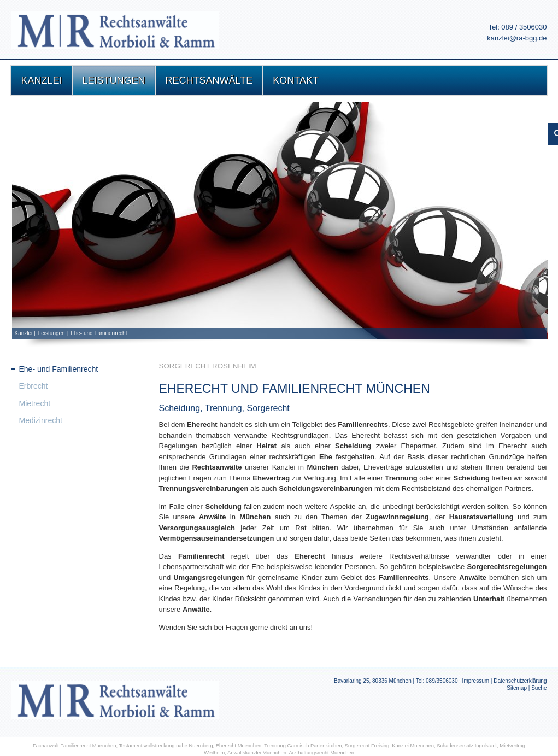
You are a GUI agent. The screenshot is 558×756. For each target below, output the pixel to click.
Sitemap (517, 688)
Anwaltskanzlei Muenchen (257, 753)
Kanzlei (24, 333)
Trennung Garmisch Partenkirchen (303, 746)
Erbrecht (34, 386)
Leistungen (52, 333)
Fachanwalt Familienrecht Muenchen (74, 746)
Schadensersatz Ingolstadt (467, 746)
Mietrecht (35, 403)
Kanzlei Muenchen (413, 746)
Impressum (476, 681)
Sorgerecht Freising (367, 746)
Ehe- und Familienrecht (99, 333)
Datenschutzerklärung (520, 681)
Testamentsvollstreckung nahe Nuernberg (166, 746)
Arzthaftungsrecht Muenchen (322, 753)
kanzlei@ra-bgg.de (517, 38)
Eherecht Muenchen (239, 746)
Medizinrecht (41, 420)
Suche (539, 688)
